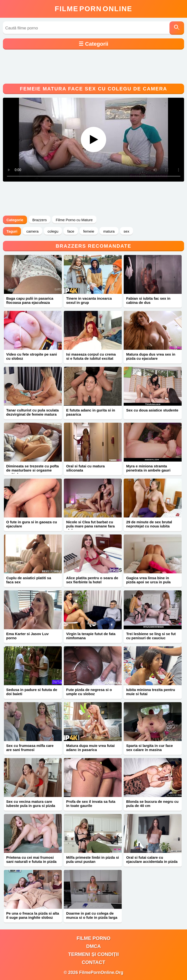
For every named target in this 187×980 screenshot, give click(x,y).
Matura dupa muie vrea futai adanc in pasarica (90, 748)
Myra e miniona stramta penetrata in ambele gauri (148, 468)
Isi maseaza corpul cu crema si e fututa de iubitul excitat (91, 356)
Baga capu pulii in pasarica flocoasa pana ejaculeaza (30, 300)
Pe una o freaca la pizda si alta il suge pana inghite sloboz (33, 915)
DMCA (93, 946)
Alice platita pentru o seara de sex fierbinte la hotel (92, 580)
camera (32, 231)
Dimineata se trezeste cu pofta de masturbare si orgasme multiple (33, 470)
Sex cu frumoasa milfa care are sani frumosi (30, 748)
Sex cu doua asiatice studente (152, 410)
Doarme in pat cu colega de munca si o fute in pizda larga (92, 915)
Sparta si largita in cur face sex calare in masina (150, 748)
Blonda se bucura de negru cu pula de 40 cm (152, 804)
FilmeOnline (93, 9)
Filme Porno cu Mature (74, 220)
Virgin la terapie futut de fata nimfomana (91, 636)
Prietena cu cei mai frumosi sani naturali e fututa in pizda (32, 859)
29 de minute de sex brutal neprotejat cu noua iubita (149, 524)
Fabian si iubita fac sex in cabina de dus (148, 300)
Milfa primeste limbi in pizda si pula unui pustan (93, 859)
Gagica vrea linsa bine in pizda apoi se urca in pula (148, 580)
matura (109, 231)
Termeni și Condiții (93, 954)
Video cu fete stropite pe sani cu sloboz (32, 356)
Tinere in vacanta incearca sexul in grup (89, 300)
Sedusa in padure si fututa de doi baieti (32, 692)
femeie (89, 231)
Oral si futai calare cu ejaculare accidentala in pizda (152, 859)
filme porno (94, 938)
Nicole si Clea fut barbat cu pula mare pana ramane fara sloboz (90, 526)
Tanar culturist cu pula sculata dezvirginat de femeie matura (33, 412)
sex (126, 231)
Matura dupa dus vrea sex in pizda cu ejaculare (151, 356)
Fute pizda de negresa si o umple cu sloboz (89, 692)
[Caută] (177, 28)
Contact (93, 962)
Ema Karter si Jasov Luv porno (28, 636)
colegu (53, 231)
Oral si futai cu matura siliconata (85, 468)
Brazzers (40, 220)
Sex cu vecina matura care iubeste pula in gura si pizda (31, 804)
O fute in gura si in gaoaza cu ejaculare (32, 524)
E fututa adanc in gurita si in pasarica (91, 412)
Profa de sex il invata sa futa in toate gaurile (91, 804)
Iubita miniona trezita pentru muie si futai (151, 692)
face (71, 231)
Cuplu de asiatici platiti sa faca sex (29, 580)
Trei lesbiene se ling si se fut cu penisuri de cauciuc (151, 636)
